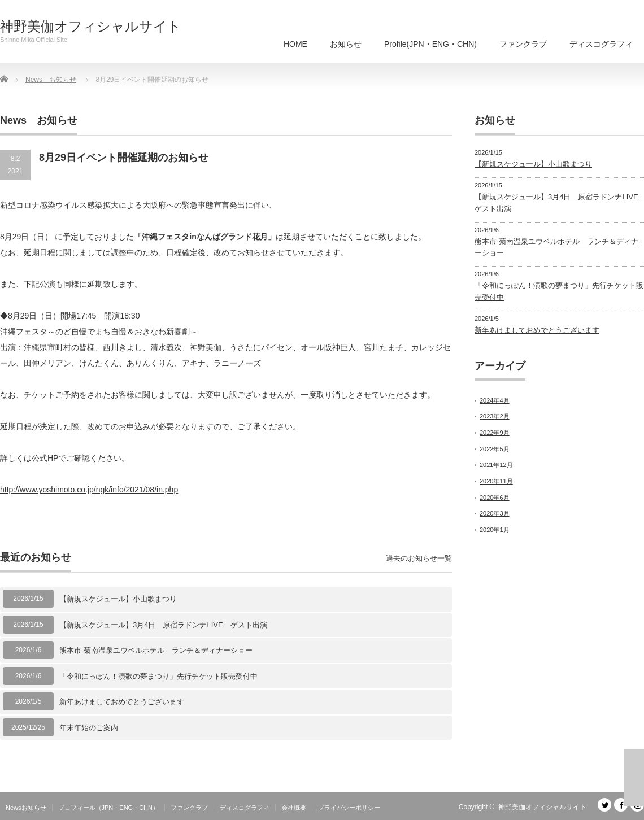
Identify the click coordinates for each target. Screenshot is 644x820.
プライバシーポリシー (349, 808)
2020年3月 (495, 513)
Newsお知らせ (26, 808)
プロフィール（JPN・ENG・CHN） (108, 808)
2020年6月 (495, 498)
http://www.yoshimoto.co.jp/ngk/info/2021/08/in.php (89, 490)
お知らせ (346, 44)
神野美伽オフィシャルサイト (91, 27)
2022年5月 (495, 449)
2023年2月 (495, 416)
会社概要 (294, 808)
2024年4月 (495, 400)
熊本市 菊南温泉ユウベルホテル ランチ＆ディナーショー (156, 650)
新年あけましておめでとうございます (122, 702)
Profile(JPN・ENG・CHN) (430, 44)
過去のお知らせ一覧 (419, 558)
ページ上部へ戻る (634, 778)
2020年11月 (496, 481)
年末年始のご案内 (89, 728)
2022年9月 (495, 433)
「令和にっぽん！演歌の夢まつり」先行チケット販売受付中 (158, 676)
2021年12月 (496, 465)
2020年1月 (495, 530)
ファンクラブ (523, 44)
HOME (295, 44)
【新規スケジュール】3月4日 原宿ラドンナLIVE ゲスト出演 (163, 625)
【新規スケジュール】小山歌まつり (118, 599)
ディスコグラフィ (601, 44)
